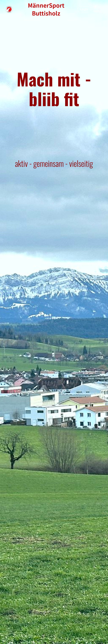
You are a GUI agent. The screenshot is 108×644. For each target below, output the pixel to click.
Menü (98, 9)
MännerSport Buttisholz (46, 9)
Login (84, 9)
